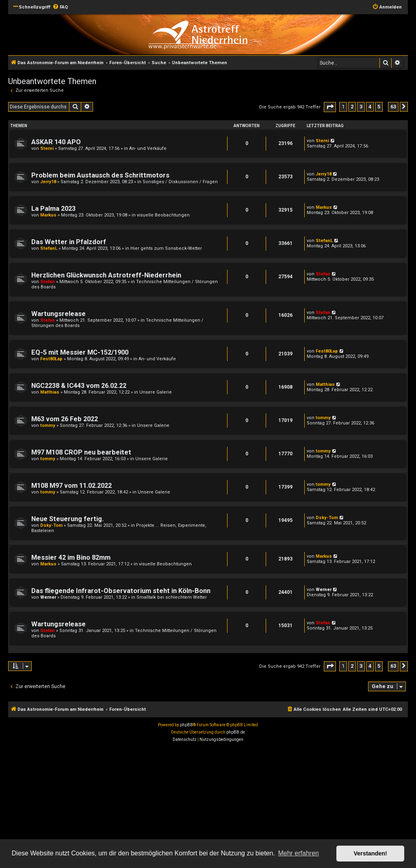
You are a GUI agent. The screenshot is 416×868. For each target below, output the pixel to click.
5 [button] (379, 107)
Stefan (48, 282)
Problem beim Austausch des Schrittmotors (100, 175)
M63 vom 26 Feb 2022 (65, 419)
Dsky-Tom (51, 525)
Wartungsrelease (58, 314)
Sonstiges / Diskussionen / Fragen (180, 182)
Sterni (47, 148)
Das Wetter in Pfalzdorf (69, 242)
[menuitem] (60, 7)
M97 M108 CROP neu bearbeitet (81, 452)
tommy (48, 425)
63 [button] (393, 107)
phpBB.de (236, 732)
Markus (48, 215)
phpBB (186, 725)
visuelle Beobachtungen (163, 215)
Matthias (50, 392)
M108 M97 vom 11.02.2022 (71, 486)
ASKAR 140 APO (56, 142)
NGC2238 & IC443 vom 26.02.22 (79, 386)
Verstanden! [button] (370, 853)
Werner (48, 597)
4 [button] (370, 107)
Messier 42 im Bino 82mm (71, 557)
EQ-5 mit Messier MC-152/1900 (80, 352)
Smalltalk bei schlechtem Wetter (172, 597)
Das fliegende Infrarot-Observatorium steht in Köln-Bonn (121, 591)
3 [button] (361, 107)
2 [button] (352, 107)
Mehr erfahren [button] (298, 853)
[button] (330, 107)
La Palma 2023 (53, 209)
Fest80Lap (51, 359)
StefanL (49, 248)
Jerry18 (48, 182)
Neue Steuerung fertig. (67, 519)
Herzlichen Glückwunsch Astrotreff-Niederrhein (106, 275)
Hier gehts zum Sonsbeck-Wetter (166, 248)
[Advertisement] (208, 806)
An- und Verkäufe (148, 148)
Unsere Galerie (156, 392)
